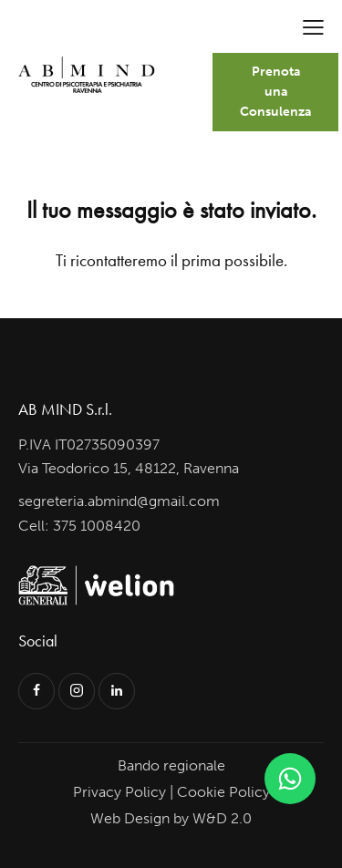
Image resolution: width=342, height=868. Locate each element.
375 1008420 (97, 526)
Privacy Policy (119, 792)
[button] (313, 27)
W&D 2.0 (222, 818)
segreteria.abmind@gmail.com (119, 501)
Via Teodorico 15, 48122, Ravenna (129, 468)
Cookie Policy (223, 792)
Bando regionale (171, 765)
